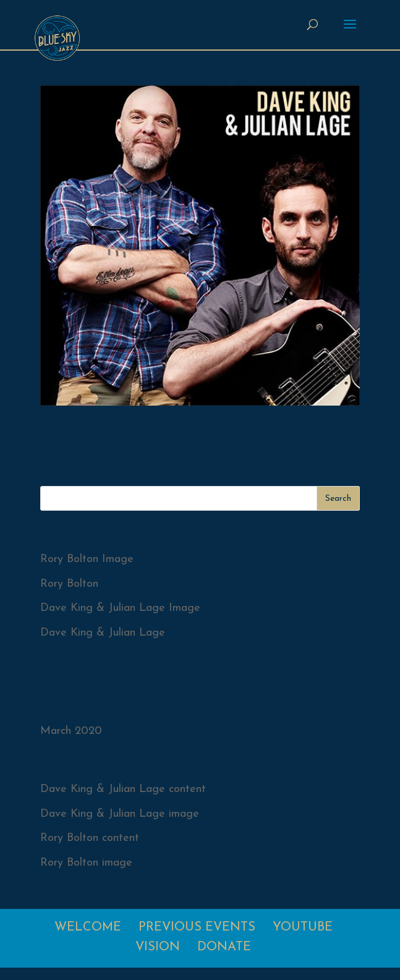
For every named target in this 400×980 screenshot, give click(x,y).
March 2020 (71, 731)
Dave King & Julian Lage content (123, 789)
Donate (224, 947)
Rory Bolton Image (87, 559)
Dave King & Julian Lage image (120, 814)
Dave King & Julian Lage (103, 633)
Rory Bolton (69, 584)
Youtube (303, 927)
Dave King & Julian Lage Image (125, 429)
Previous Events (197, 927)
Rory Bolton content (90, 838)
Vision (158, 947)
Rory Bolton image (86, 863)
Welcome (88, 927)
